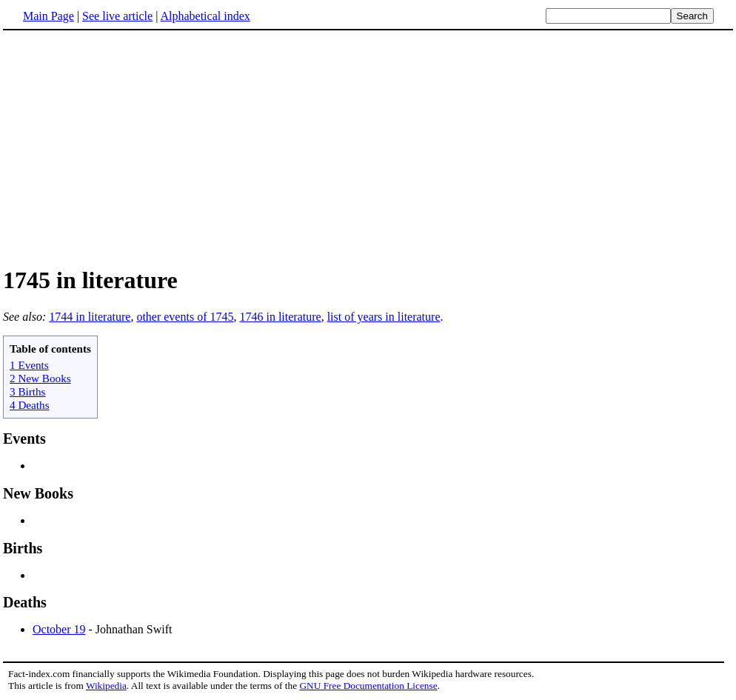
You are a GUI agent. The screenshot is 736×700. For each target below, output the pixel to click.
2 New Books (40, 378)
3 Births (28, 391)
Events (24, 439)
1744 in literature (90, 317)
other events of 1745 (185, 317)
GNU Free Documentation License (368, 686)
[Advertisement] (127, 147)
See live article (117, 16)
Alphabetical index (205, 16)
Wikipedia (106, 686)
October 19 (59, 629)
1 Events (29, 365)
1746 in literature (280, 317)
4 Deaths (30, 405)
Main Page (48, 16)
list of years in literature (384, 317)
